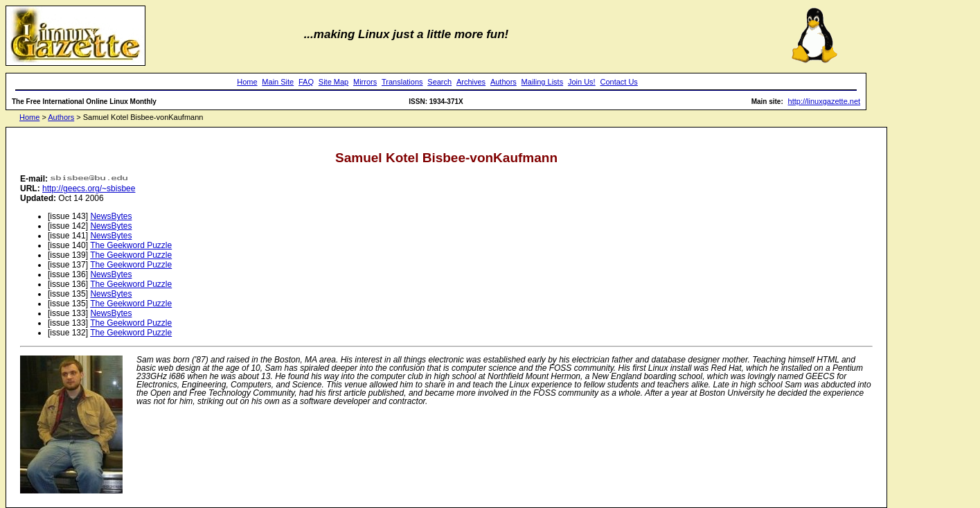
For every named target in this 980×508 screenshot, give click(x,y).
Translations (402, 82)
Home (247, 82)
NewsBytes (111, 216)
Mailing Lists (543, 82)
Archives (471, 82)
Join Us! (582, 82)
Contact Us (618, 82)
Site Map (333, 82)
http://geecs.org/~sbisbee (89, 189)
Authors (504, 82)
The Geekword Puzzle (131, 245)
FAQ (306, 82)
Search (439, 82)
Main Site (278, 82)
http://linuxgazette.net (825, 101)
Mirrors (365, 82)
